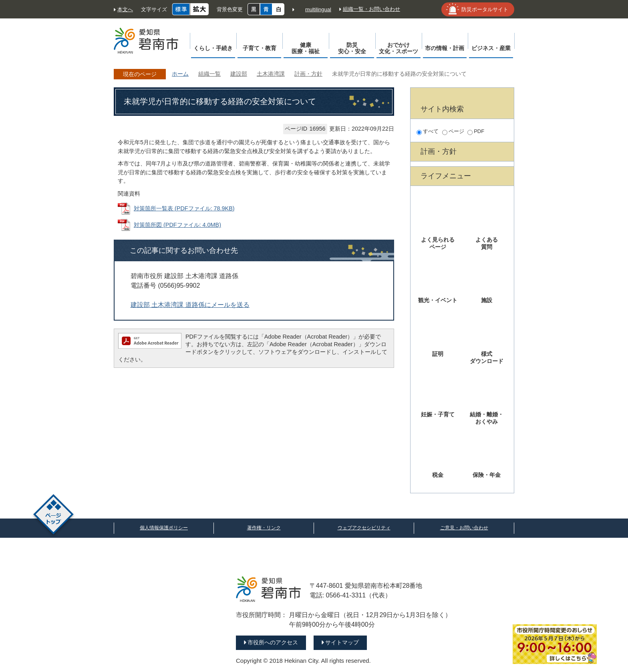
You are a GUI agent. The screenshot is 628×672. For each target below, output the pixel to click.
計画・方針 (308, 74)
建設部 (239, 74)
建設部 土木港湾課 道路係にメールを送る (190, 305)
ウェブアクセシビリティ (364, 528)
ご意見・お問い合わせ (464, 528)
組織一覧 (209, 74)
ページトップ (53, 516)
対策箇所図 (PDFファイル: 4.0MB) (177, 225)
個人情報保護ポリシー (164, 528)
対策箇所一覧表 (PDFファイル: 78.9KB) (184, 208)
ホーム (180, 74)
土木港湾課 (271, 74)
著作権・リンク (264, 528)
